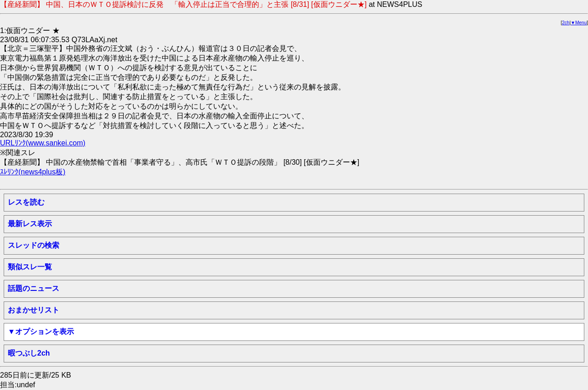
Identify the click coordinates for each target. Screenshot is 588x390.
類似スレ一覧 (30, 267)
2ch (566, 23)
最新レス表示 (30, 224)
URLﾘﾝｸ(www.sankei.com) (43, 143)
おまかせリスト (34, 310)
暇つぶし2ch (29, 353)
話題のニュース (34, 288)
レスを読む (26, 202)
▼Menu (579, 23)
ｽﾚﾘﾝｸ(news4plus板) (33, 172)
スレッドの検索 (34, 245)
